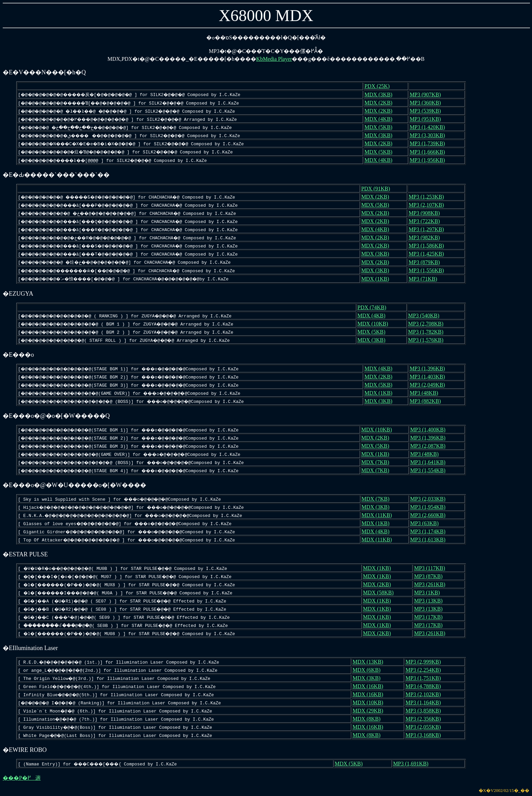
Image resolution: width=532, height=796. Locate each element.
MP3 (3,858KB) (424, 711)
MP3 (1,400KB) (431, 430)
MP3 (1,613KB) (431, 540)
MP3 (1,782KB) (428, 332)
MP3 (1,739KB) (431, 143)
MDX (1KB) (381, 279)
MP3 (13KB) (431, 601)
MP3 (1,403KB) (431, 377)
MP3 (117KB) (432, 568)
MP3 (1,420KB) (431, 127)
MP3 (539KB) (429, 111)
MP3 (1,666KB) (431, 152)
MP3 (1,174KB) (431, 531)
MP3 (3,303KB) (431, 135)
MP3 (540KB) (426, 316)
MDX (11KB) (383, 515)
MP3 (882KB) (429, 401)
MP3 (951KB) (429, 119)
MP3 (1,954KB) (431, 507)
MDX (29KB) (370, 711)
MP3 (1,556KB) (429, 270)
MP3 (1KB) (429, 593)
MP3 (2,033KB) (431, 499)
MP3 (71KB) (426, 279)
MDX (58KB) (383, 593)
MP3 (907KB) (429, 95)
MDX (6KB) (369, 670)
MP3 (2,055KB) (424, 727)
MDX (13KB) (370, 662)
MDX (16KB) (370, 686)
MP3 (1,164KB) (424, 702)
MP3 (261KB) (432, 584)
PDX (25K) (383, 86)
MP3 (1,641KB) (431, 462)
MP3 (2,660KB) (431, 515)
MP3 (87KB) (431, 576)
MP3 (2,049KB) (431, 385)
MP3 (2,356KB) (424, 719)
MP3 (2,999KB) (424, 662)
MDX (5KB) (384, 127)
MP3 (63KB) (427, 523)
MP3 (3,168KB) (424, 735)
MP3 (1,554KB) (431, 470)
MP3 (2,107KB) (429, 205)
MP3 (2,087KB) (431, 446)
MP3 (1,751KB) (424, 678)
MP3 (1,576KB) (428, 340)
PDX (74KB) (376, 307)
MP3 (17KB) (431, 617)
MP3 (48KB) (427, 393)
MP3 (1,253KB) (429, 197)
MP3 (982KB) (427, 237)
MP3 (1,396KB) (431, 368)
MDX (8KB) (369, 719)
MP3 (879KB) (427, 262)
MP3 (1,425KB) (429, 254)
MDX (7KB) (381, 462)
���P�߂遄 (22, 778)
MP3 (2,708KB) (428, 324)
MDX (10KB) (377, 324)
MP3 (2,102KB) (424, 694)
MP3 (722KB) (427, 221)
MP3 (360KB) (429, 103)
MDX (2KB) (384, 103)
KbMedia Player (274, 59)
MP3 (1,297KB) (429, 229)
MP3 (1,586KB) (429, 246)
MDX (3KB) (384, 95)
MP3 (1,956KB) (431, 160)
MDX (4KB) (384, 119)
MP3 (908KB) (427, 213)
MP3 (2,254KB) (424, 670)
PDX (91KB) (381, 189)
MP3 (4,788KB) (424, 686)
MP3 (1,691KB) (413, 764)
